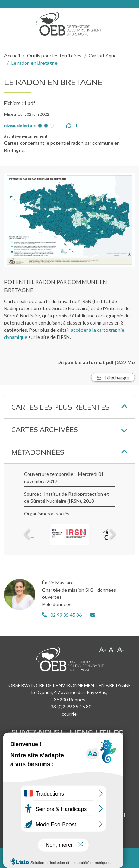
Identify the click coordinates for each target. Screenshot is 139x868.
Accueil (12, 56)
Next (112, 534)
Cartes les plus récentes (60, 407)
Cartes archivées (45, 430)
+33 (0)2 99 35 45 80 (69, 707)
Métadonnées (38, 452)
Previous (27, 534)
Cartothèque (103, 56)
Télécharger (116, 377)
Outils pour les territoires (54, 56)
